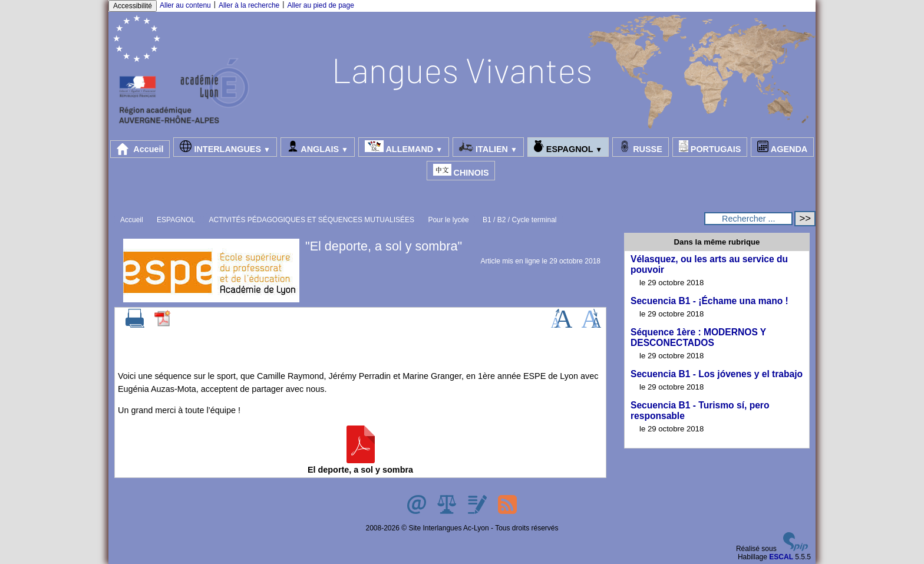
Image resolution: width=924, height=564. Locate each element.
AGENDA (782, 147)
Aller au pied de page (320, 5)
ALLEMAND (404, 147)
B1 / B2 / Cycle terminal (519, 220)
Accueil (140, 149)
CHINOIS (461, 171)
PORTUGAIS (710, 147)
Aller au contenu (185, 5)
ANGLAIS (318, 147)
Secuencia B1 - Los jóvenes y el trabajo (717, 374)
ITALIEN (488, 147)
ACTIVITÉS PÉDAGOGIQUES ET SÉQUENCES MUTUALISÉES (312, 220)
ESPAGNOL (568, 147)
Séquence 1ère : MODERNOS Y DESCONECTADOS (698, 337)
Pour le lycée (448, 220)
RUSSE (641, 147)
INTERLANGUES (225, 147)
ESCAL (781, 557)
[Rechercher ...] (748, 219)
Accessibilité (133, 6)
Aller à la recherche (249, 5)
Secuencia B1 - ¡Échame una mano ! (709, 301)
